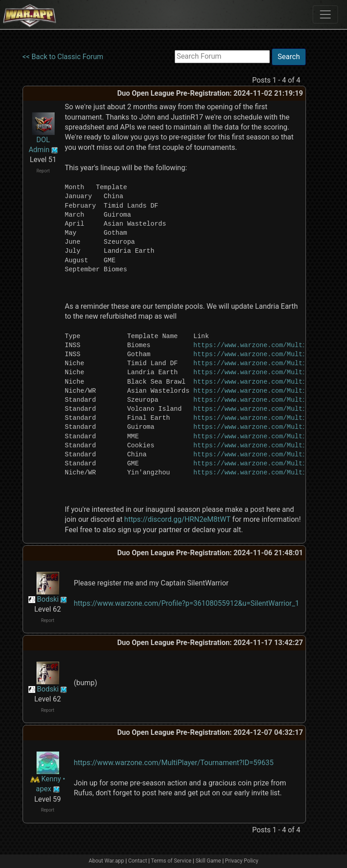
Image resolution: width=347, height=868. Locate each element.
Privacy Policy (242, 861)
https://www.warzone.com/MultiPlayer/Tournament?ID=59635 (174, 763)
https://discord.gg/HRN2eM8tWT (177, 519)
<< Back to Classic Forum (63, 57)
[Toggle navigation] (325, 14)
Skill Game (208, 861)
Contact (138, 861)
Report (43, 171)
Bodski (48, 599)
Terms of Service (171, 861)
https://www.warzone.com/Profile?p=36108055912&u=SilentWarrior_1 (187, 603)
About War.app (106, 861)
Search (289, 57)
